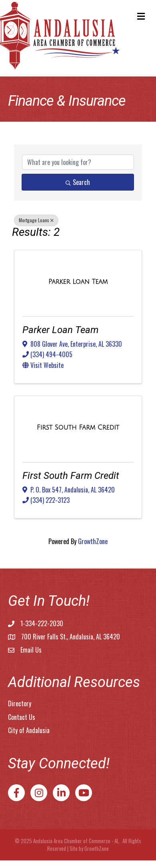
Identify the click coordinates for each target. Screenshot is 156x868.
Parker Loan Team (60, 330)
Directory (20, 703)
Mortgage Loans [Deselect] (36, 220)
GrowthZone (93, 541)
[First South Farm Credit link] (78, 427)
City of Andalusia (29, 730)
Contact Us (22, 717)
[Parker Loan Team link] (78, 282)
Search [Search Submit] (78, 182)
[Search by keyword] (78, 162)
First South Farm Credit (71, 476)
